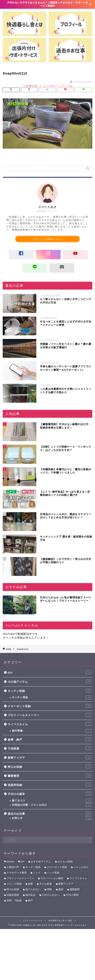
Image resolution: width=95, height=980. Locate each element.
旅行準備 (52, 731)
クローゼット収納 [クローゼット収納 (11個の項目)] (57, 867)
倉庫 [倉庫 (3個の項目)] (30, 884)
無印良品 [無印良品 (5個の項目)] (30, 895)
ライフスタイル (49, 724)
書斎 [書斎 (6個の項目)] (61, 889)
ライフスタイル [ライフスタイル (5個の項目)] (78, 878)
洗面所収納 (49, 785)
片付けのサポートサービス (28, 230)
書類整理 (49, 776)
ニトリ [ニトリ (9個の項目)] (37, 873)
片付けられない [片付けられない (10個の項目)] (51, 895)
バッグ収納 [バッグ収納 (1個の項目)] (53, 873)
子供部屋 (49, 748)
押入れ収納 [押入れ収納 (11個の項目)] (13, 889)
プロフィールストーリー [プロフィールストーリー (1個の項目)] (20, 878)
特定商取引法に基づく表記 (60, 920)
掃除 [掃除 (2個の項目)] (49, 889)
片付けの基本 (49, 794)
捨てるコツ (52, 801)
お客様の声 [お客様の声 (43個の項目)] (13, 867)
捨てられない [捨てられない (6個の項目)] (33, 889)
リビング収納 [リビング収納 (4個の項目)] (14, 884)
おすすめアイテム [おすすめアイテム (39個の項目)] (41, 862)
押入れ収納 (49, 767)
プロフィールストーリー (49, 715)
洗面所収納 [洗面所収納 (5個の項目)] (13, 895)
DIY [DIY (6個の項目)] (23, 862)
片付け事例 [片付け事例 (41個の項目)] (72, 895)
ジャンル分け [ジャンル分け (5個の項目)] (81, 867)
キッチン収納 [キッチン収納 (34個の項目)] (33, 867)
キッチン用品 (52, 697)
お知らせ (52, 818)
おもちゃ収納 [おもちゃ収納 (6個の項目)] (65, 862)
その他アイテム (49, 681)
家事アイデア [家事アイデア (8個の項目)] (66, 884)
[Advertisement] (47, 954)
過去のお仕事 (49, 813)
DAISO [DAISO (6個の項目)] (10, 862)
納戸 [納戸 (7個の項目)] (30, 901)
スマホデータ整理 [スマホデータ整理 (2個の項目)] (17, 873)
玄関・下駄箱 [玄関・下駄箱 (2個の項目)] (14, 901)
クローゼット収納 (49, 706)
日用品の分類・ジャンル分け (52, 805)
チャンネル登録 (13, 638)
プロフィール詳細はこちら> (47, 239)
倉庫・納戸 (49, 739)
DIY (49, 672)
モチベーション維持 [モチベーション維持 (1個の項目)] (52, 878)
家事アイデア (49, 757)
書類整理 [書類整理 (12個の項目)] (75, 889)
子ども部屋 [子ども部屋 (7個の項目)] (46, 884)
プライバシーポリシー (33, 920)
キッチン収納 (49, 691)
